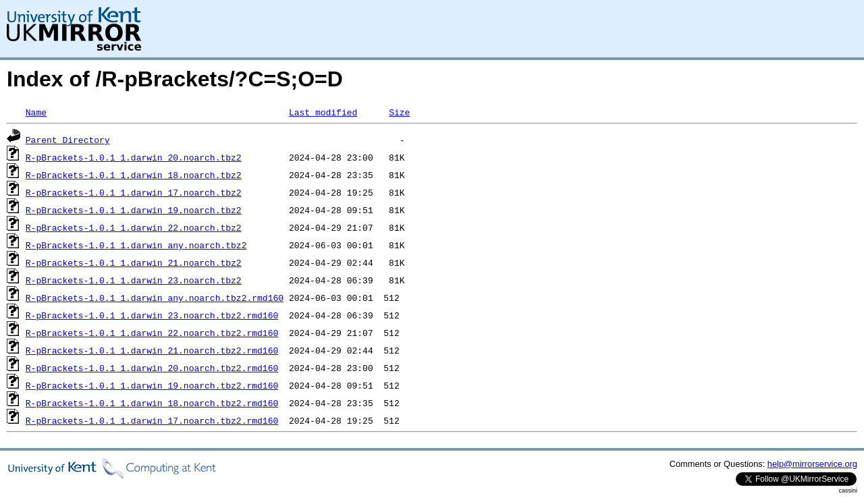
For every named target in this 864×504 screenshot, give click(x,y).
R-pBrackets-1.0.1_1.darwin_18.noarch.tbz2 (134, 175)
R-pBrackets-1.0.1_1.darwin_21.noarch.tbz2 (134, 262)
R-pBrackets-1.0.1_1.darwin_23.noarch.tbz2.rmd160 (152, 315)
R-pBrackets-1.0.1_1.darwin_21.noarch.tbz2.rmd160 (152, 350)
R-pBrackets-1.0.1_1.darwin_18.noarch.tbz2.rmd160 (152, 403)
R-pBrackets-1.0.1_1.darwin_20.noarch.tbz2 (134, 157)
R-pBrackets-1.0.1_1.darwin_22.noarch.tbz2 (134, 227)
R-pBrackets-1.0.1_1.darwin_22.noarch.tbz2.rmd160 (152, 333)
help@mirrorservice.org (812, 464)
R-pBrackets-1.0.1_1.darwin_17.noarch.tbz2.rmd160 (152, 420)
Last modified (323, 112)
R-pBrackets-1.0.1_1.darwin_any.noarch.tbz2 (136, 245)
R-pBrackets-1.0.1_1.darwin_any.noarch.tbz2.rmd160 (155, 298)
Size (399, 112)
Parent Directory (68, 140)
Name (36, 112)
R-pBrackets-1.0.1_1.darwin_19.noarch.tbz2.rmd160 (152, 385)
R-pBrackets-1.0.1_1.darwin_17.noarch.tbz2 (134, 192)
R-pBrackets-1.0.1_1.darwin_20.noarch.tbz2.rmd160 (152, 368)
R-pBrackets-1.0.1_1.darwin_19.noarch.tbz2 (134, 210)
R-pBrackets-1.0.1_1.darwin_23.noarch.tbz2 (134, 280)
